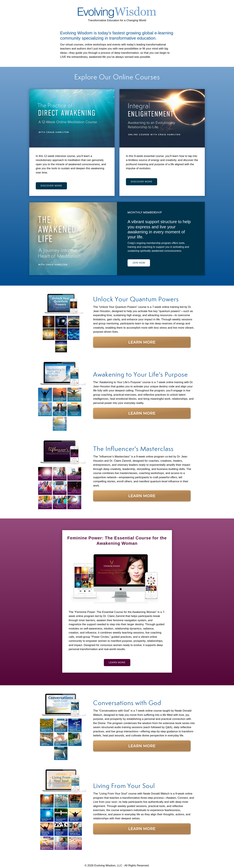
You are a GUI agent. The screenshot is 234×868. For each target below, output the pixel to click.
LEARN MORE (117, 662)
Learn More (142, 342)
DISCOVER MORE (51, 186)
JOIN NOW (139, 263)
